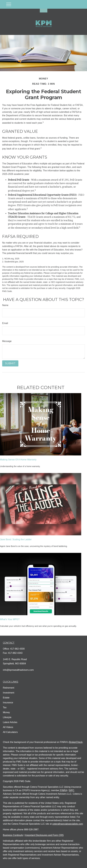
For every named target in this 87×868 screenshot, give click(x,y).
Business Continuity (13, 835)
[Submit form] (10, 363)
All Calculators (10, 732)
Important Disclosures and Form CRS (44, 835)
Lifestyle (7, 717)
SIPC (71, 790)
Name (5, 305)
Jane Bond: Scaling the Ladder (16, 539)
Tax (5, 707)
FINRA (63, 790)
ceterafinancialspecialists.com (68, 824)
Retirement (9, 688)
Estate (6, 698)
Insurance (8, 703)
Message (7, 341)
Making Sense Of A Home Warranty (18, 460)
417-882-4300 (17, 649)
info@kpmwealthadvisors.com (18, 670)
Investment (9, 693)
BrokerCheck (76, 742)
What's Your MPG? (10, 619)
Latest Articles (10, 722)
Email (5, 323)
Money (6, 712)
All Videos (8, 727)
